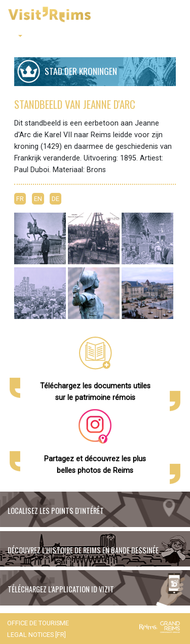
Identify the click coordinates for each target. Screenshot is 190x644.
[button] (17, 36)
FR (20, 199)
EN (38, 199)
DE (55, 199)
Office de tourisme (38, 623)
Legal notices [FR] (36, 635)
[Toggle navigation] (175, 15)
